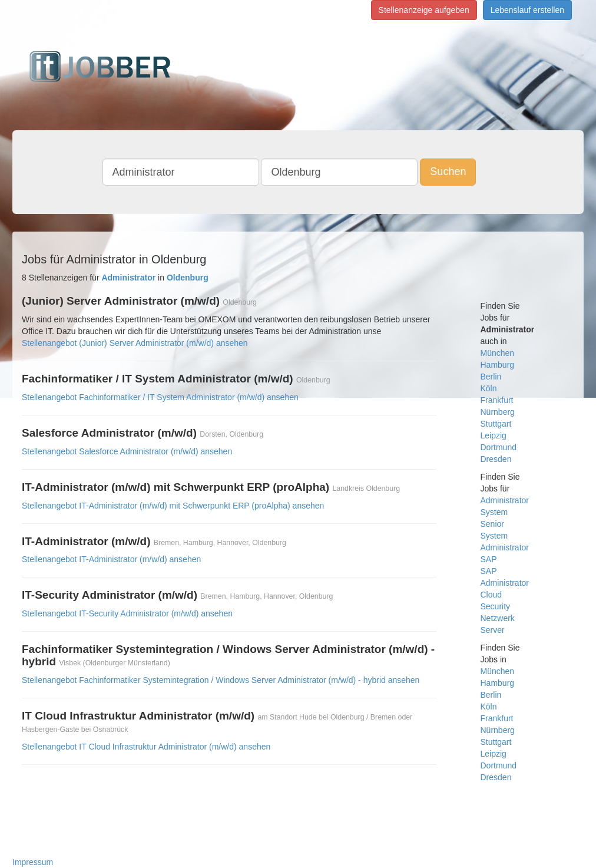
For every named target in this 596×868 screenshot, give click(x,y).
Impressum (33, 862)
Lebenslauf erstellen (527, 10)
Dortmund (499, 447)
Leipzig (494, 435)
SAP (489, 559)
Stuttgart (496, 424)
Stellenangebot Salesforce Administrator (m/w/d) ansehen (127, 451)
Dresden (496, 459)
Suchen (448, 171)
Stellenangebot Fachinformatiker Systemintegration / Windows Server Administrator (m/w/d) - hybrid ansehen (221, 680)
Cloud (491, 595)
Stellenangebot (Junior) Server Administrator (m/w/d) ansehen (135, 343)
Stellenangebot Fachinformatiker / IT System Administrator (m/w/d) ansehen (160, 397)
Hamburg (498, 365)
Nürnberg (498, 412)
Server (493, 630)
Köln (489, 388)
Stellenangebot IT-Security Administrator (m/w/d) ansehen (127, 613)
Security (496, 606)
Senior (492, 524)
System (494, 512)
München (498, 353)
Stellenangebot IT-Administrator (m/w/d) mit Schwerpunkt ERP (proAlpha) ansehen (173, 506)
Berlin (491, 377)
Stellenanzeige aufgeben (424, 10)
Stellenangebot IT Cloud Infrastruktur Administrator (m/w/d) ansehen (146, 747)
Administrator (505, 500)
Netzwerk (498, 618)
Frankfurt (497, 400)
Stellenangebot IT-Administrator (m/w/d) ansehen (111, 559)
